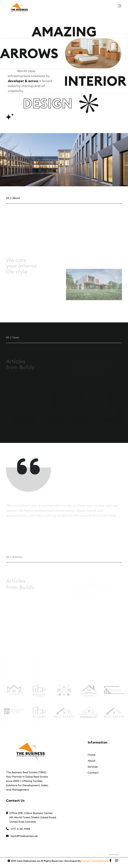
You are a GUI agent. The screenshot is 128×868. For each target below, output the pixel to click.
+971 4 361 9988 (18, 829)
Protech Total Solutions (95, 861)
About (92, 761)
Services (93, 767)
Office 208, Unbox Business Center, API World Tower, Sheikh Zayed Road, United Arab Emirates (31, 817)
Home (91, 755)
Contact (93, 773)
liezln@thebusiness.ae (22, 836)
